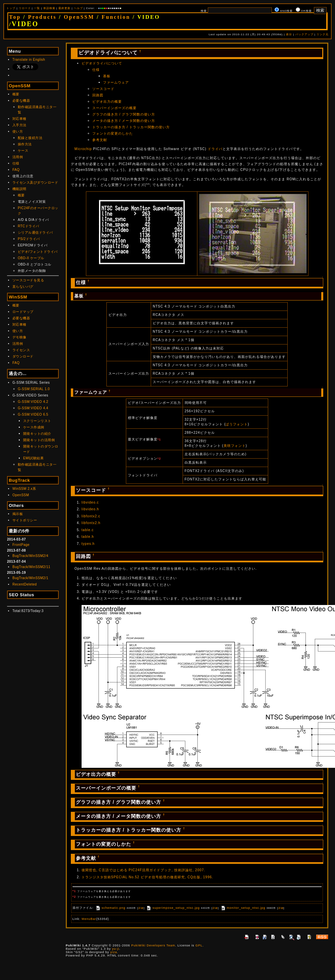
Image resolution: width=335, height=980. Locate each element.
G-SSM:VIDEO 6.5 (33, 414)
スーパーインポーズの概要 (114, 108)
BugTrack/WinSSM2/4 (30, 556)
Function (116, 17)
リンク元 (323, 34)
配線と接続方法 (30, 138)
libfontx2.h (91, 523)
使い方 (18, 131)
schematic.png (110, 908)
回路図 (98, 95)
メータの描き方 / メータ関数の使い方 (124, 121)
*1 (159, 439)
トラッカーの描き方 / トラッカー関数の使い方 (131, 127)
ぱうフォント (237, 424)
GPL (199, 945)
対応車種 (19, 119)
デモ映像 (19, 337)
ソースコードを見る (28, 280)
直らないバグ (23, 287)
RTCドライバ (29, 226)
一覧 (37, 8)
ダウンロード (23, 356)
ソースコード (103, 89)
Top (15, 17)
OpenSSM (79, 17)
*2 (159, 459)
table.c (88, 530)
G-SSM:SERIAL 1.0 (34, 389)
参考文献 (100, 140)
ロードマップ (23, 312)
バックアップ (304, 34)
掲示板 (18, 514)
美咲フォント (235, 446)
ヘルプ (78, 8)
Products (42, 17)
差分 (289, 34)
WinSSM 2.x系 (24, 489)
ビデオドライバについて (102, 63)
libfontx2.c (91, 516)
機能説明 (19, 189)
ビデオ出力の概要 (107, 102)
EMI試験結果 (33, 458)
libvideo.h (90, 509)
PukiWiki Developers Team (153, 945)
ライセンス (21, 350)
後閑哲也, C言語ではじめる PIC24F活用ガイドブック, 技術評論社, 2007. (143, 870)
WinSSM (18, 297)
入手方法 (19, 125)
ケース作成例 (34, 427)
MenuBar (89, 919)
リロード (25, 8)
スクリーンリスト (37, 421)
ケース (23, 151)
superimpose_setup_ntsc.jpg (173, 908)
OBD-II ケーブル (31, 258)
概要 (16, 94)
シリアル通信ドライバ (35, 232)
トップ (11, 8)
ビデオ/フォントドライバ (38, 252)
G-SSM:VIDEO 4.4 (33, 408)
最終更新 (64, 8)
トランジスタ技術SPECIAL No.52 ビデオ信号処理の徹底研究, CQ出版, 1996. (147, 877)
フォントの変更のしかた (113, 133)
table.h (88, 537)
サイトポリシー (25, 520)
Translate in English (29, 60)
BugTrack (19, 480)
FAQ (16, 170)
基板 (107, 76)
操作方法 (25, 144)
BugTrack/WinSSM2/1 (30, 578)
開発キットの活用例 (39, 440)
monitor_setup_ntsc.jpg (243, 908)
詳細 (141, 908)
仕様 (16, 163)
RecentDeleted (25, 584)
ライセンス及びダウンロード (35, 182)
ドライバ (215, 149)
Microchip (83, 149)
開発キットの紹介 (37, 434)
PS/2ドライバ (29, 239)
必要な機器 (21, 101)
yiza (114, 952)
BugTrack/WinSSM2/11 (31, 567)
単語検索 (49, 8)
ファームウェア (116, 82)
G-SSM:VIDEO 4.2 (33, 402)
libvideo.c (90, 502)
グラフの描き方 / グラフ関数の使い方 (124, 114)
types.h (88, 544)
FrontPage (21, 545)
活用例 (18, 157)
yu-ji (116, 949)
